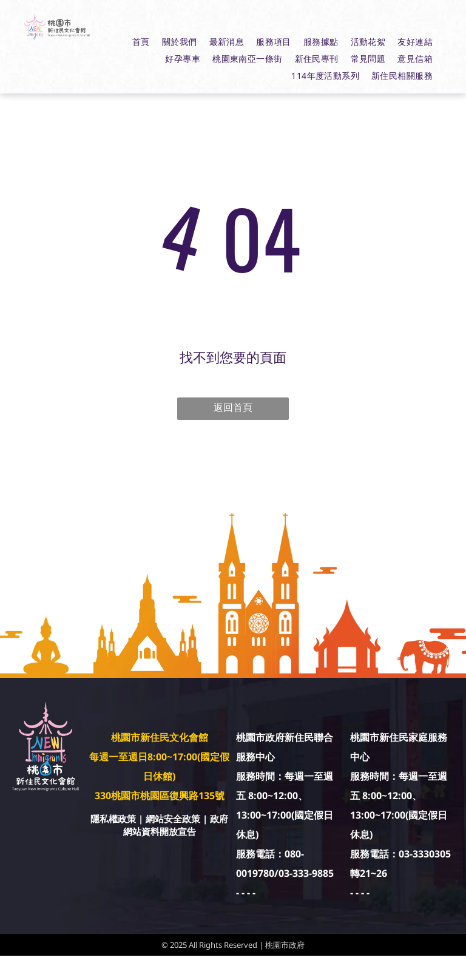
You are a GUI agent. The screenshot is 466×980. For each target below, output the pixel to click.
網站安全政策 (173, 819)
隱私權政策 (113, 819)
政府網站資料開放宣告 (176, 825)
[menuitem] (141, 42)
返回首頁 (233, 407)
